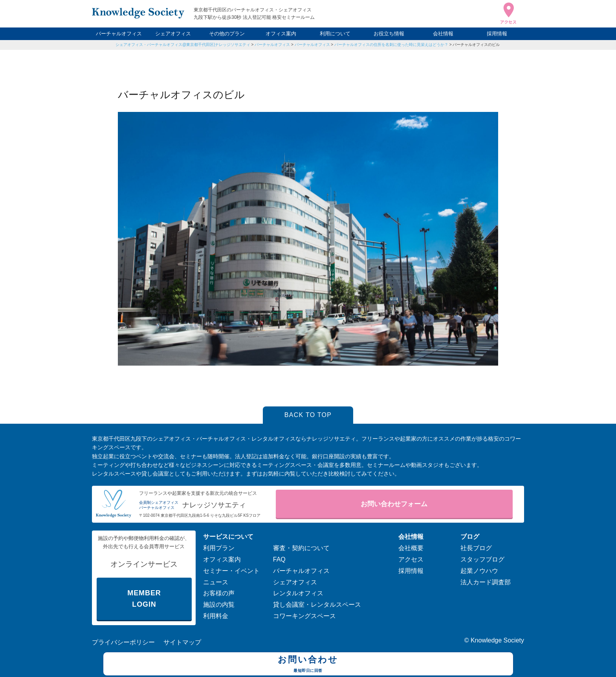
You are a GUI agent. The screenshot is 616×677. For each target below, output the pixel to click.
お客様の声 (219, 593)
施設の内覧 (219, 605)
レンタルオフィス (298, 593)
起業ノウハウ (479, 571)
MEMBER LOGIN (144, 599)
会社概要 (411, 548)
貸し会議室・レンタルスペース (317, 605)
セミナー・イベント (231, 571)
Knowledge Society (497, 640)
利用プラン (219, 548)
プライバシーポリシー (123, 642)
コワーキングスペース (304, 616)
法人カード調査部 (486, 582)
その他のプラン (227, 34)
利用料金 (216, 616)
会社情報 (443, 34)
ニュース (216, 582)
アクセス (411, 559)
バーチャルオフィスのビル (476, 45)
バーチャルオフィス (119, 34)
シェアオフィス (173, 34)
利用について (335, 34)
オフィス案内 (281, 34)
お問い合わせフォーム (394, 504)
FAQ (279, 559)
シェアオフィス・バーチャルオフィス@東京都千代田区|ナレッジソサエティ (183, 45)
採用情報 (497, 34)
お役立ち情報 (389, 34)
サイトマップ (182, 642)
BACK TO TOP (308, 415)
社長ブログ (476, 548)
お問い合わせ (308, 665)
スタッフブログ (482, 559)
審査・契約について (301, 548)
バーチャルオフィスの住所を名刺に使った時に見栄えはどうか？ (391, 45)
